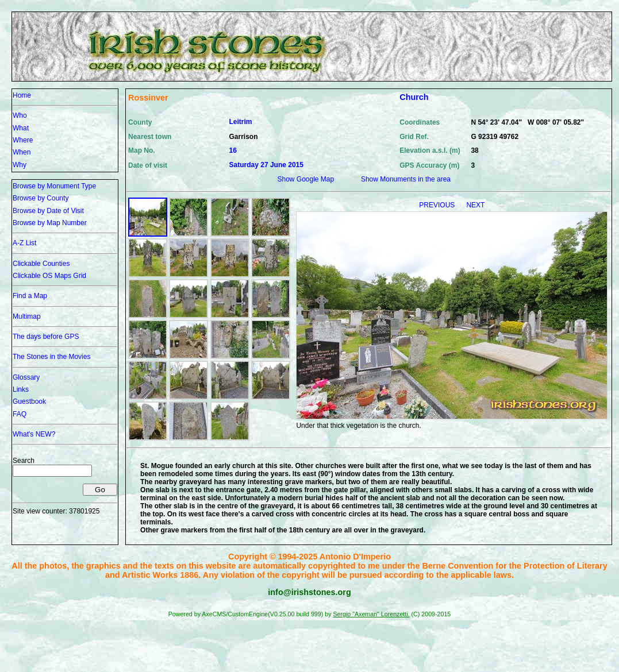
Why (20, 165)
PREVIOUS (438, 205)
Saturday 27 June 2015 (266, 165)
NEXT (475, 205)
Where (23, 140)
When (22, 152)
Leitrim (241, 122)
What (21, 128)
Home (22, 95)
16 (233, 150)
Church (414, 97)
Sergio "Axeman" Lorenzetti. (371, 614)
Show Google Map (305, 179)
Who (20, 115)
